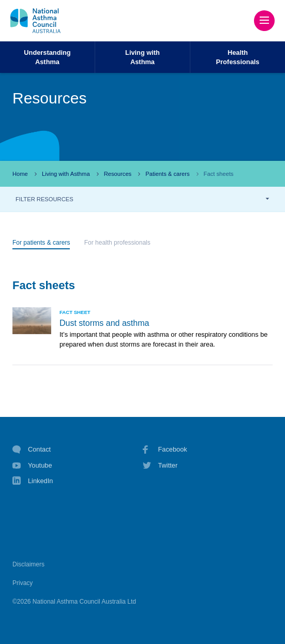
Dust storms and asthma (104, 323)
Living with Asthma (66, 174)
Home (20, 174)
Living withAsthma (142, 57)
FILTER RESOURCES (44, 199)
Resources (118, 174)
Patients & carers (167, 174)
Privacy (22, 583)
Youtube (32, 466)
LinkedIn (33, 482)
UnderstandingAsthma (47, 57)
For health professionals (117, 243)
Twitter (160, 466)
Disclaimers (28, 564)
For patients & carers (41, 243)
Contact (32, 450)
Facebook (165, 450)
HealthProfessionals (238, 57)
